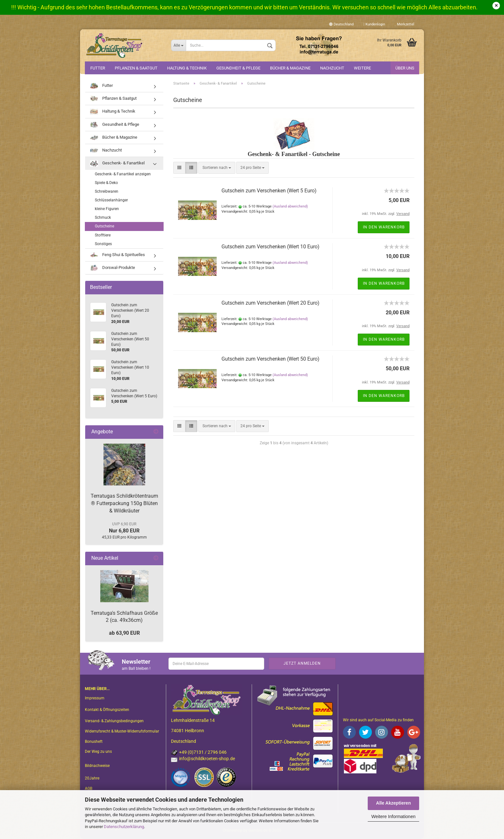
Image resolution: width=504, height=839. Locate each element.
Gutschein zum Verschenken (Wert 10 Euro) (270, 247)
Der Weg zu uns (98, 751)
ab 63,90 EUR (124, 633)
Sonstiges (103, 244)
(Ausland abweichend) (290, 206)
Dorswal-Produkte (113, 268)
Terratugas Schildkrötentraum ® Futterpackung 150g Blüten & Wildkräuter (124, 503)
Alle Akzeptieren (393, 803)
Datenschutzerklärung (124, 827)
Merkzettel (405, 24)
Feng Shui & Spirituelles (117, 255)
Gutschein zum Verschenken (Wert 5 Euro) (269, 191)
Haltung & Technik (187, 68)
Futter (98, 68)
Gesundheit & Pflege (238, 68)
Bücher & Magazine (290, 68)
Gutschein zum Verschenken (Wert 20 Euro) (270, 303)
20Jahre (92, 778)
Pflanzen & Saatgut (136, 68)
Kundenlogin (374, 24)
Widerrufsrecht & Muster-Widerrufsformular (122, 731)
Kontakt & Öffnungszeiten (107, 710)
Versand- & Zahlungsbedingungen (114, 721)
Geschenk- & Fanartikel (117, 163)
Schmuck (103, 217)
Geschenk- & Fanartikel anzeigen (123, 174)
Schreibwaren (107, 191)
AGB (89, 788)
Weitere (362, 68)
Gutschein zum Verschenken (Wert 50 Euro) (270, 359)
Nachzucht (332, 68)
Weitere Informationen (393, 816)
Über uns (405, 68)
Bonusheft (94, 742)
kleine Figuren (107, 209)
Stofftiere (103, 235)
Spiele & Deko (106, 183)
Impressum (95, 698)
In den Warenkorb (384, 227)
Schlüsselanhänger (111, 200)
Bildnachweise (97, 766)
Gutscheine (104, 226)
